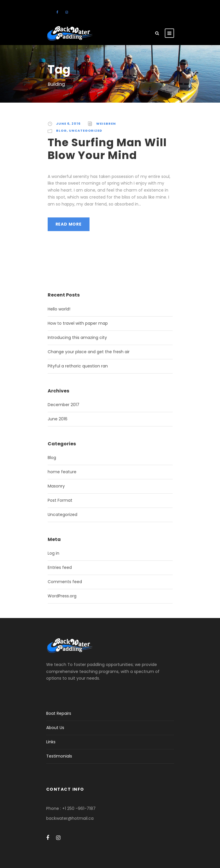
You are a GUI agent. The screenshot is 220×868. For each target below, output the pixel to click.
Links (51, 742)
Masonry (56, 486)
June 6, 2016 (68, 124)
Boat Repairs (59, 713)
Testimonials (59, 756)
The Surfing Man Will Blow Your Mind (107, 149)
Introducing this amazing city (77, 337)
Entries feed (60, 567)
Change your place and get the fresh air (89, 352)
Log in (53, 553)
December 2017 (64, 405)
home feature (62, 472)
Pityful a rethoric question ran (78, 366)
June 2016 (58, 419)
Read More (69, 224)
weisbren (106, 124)
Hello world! (59, 309)
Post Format (60, 500)
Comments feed (65, 582)
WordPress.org (62, 596)
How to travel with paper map (78, 323)
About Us (55, 728)
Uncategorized (85, 131)
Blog (61, 131)
